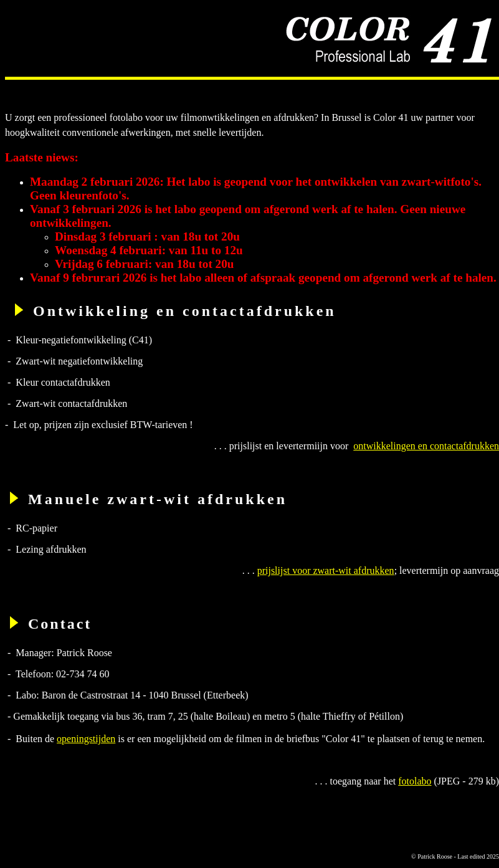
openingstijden (86, 739)
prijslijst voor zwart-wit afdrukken (326, 570)
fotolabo (415, 781)
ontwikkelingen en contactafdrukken (426, 446)
